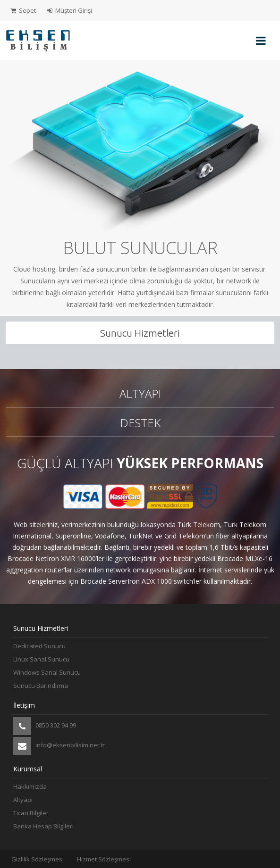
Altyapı (23, 800)
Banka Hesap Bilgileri (43, 826)
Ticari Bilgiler (31, 813)
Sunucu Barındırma (41, 686)
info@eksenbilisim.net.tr (59, 746)
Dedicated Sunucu (39, 646)
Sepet (23, 10)
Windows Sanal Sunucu (47, 672)
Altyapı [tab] (140, 393)
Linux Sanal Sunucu (41, 659)
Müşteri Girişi (70, 10)
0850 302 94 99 (45, 726)
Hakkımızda (30, 786)
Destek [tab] (140, 423)
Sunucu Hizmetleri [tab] (140, 333)
